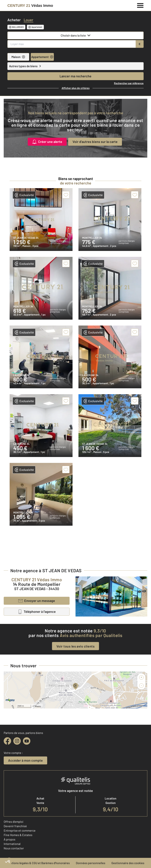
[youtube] (27, 741)
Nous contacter (14, 848)
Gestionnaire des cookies (128, 863)
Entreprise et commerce (20, 830)
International (12, 844)
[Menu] (140, 5)
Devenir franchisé (15, 826)
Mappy (38, 706)
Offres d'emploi (14, 822)
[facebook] (7, 741)
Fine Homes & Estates (18, 835)
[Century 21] (30, 6)
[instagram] (17, 741)
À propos (10, 839)
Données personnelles (91, 863)
